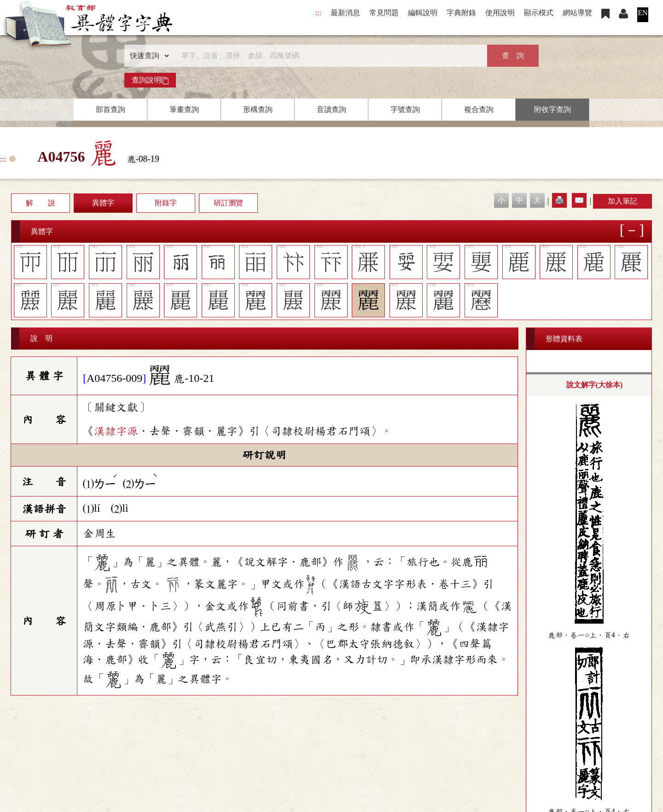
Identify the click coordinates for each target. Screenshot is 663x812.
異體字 (103, 203)
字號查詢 (405, 109)
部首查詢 (110, 109)
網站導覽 (577, 13)
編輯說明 (423, 13)
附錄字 (166, 203)
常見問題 (384, 13)
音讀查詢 (331, 109)
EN (643, 13)
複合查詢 (479, 109)
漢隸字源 (116, 431)
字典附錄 (461, 13)
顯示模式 (539, 13)
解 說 (41, 203)
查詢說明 (150, 80)
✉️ (579, 200)
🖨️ (559, 200)
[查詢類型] (147, 56)
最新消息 (345, 13)
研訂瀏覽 (228, 203)
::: (318, 13)
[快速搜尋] (328, 56)
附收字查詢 (552, 109)
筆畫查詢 (184, 109)
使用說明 (500, 13)
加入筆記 (622, 201)
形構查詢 (258, 109)
